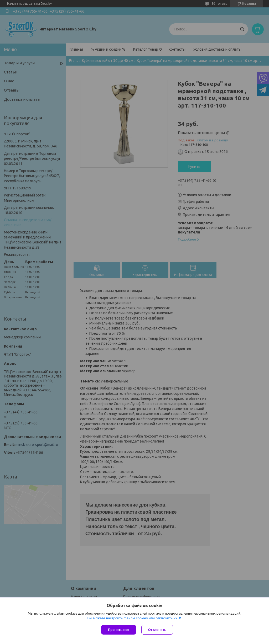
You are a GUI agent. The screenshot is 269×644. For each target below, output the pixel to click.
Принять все (119, 630)
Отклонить (157, 630)
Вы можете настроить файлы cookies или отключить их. (133, 618)
